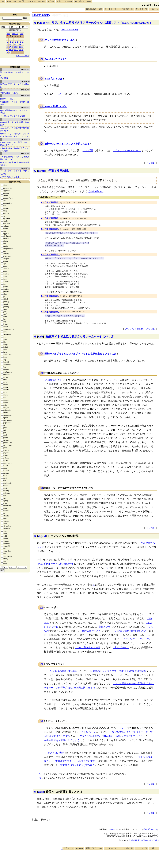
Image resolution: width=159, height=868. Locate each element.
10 (10, 44)
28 (20, 50)
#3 (35, 337)
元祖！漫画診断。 (60, 171)
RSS (100, 9)
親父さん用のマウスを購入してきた (15, 74)
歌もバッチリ (122, 647)
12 (15, 44)
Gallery (51, 1)
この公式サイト (53, 380)
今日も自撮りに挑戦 (9, 93)
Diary (89, 1)
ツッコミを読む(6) (134, 329)
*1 (40, 774)
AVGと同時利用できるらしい (60, 40)
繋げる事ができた (91, 631)
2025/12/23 (25, 168)
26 (15, 50)
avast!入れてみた (54, 79)
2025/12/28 (25, 96)
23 (7, 50)
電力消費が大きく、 (66, 761)
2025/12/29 (25, 90)
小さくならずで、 (88, 761)
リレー (123, 728)
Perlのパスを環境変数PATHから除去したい (15, 164)
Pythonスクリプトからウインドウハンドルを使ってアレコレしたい (15, 135)
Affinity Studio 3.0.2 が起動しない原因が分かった (14, 144)
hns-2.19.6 (133, 840)
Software (42, 1)
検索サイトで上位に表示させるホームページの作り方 (80, 337)
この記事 (88, 150)
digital (42, 536)
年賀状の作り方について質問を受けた (15, 103)
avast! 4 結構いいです (56, 106)
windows (43, 23)
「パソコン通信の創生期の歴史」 (131, 631)
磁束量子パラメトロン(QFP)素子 (77, 765)
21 (20, 47)
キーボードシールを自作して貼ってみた (15, 172)
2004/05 (15, 34)
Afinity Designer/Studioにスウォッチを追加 (14, 149)
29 (22, 50)
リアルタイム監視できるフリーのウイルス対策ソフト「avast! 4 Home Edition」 (102, 23)
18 (12, 47)
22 (22, 47)
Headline (80, 848)
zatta (41, 792)
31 (10, 52)
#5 (35, 792)
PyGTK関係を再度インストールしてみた (15, 112)
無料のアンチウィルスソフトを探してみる (67, 144)
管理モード (69, 848)
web (40, 337)
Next (21, 34)
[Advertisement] (105, 859)
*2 (40, 778)
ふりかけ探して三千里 (10, 177)
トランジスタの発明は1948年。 (62, 671)
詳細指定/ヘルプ (150, 829)
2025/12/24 (25, 154)
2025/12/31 (25, 69)
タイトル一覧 (111, 9)
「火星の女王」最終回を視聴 (13, 116)
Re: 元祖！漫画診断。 (51, 202)
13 (17, 44)
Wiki (59, 1)
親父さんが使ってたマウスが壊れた (15, 85)
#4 (35, 536)
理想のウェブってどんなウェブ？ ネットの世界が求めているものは (80, 354)
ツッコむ (151, 163)
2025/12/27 (25, 107)
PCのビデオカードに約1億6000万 (56, 564)
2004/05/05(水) (41, 15)
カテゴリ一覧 (15, 182)
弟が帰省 (4, 78)
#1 (35, 23)
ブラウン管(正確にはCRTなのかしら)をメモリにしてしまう (111, 736)
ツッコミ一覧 (141, 9)
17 (10, 47)
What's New (12, 1)
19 (15, 47)
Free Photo (79, 1)
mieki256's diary (151, 5)
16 (7, 47)
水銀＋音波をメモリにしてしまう (62, 740)
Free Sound (68, 1)
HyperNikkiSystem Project (149, 840)
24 (10, 50)
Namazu (112, 829)
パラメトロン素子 (55, 753)
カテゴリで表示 (22, 56)
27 (17, 50)
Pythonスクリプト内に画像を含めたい (14, 123)
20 (17, 47)
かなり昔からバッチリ (88, 647)
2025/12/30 (25, 81)
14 (20, 44)
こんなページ (88, 732)
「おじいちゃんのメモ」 (128, 150)
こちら (61, 94)
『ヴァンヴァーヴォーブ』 (137, 639)
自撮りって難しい (8, 99)
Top (3, 1)
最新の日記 (91, 9)
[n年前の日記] (59, 15)
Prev (8, 34)
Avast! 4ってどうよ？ (56, 59)
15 (22, 44)
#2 (35, 171)
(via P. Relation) (70, 30)
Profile (22, 1)
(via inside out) (96, 191)
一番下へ (154, 9)
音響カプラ (105, 627)
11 (12, 44)
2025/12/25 (25, 139)
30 (7, 52)
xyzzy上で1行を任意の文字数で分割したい (15, 129)
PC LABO (32, 1)
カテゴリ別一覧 (126, 9)
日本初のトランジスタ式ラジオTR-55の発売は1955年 (118, 671)
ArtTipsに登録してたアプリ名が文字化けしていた (15, 158)
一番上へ (154, 848)
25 (12, 50)
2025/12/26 (25, 119)
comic (42, 171)
